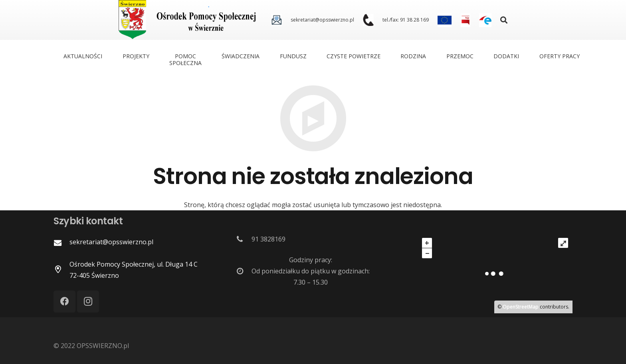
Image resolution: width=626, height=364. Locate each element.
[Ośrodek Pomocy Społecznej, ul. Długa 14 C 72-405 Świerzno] (61, 270)
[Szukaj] (504, 20)
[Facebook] (64, 302)
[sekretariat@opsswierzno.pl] (61, 243)
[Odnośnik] (276, 20)
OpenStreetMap (521, 307)
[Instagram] (88, 302)
